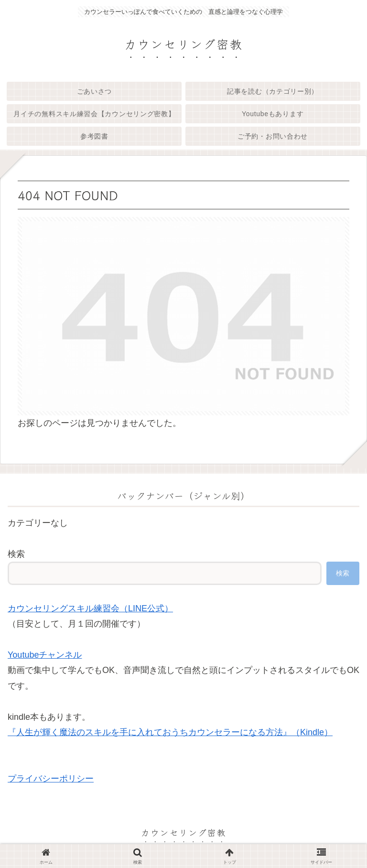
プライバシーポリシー (51, 779)
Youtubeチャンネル (45, 655)
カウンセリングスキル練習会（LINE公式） (90, 608)
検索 (16, 554)
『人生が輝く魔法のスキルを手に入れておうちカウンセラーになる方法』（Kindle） (170, 732)
